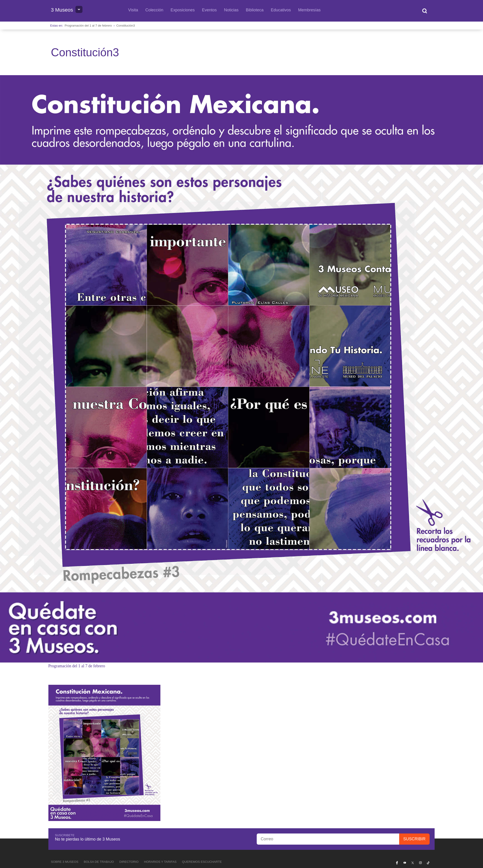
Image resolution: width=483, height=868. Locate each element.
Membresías (309, 10)
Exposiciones (183, 10)
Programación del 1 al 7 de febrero (88, 26)
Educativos (281, 10)
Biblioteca (255, 10)
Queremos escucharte (202, 862)
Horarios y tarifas (160, 862)
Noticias (231, 10)
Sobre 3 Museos (65, 862)
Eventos (209, 10)
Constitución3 (126, 26)
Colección (154, 10)
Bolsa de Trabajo (99, 862)
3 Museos (62, 10)
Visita (133, 10)
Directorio (129, 862)
